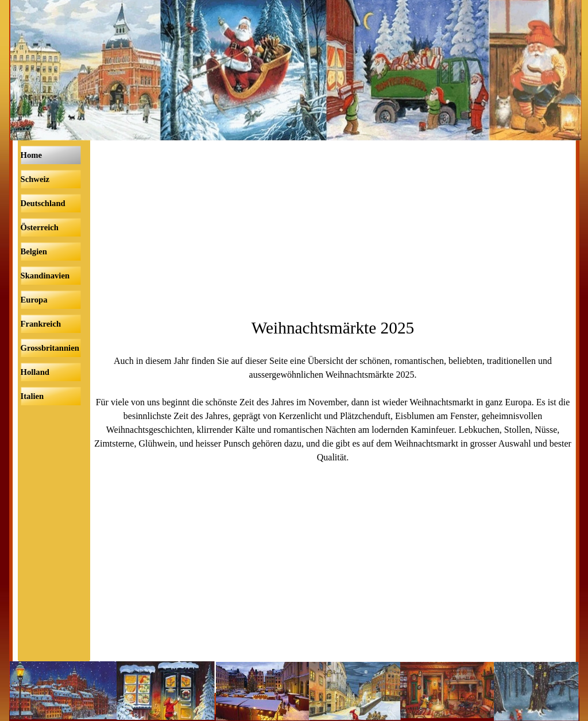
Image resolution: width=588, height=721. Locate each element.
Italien (32, 396)
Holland (35, 372)
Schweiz (35, 179)
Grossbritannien (50, 348)
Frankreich (41, 324)
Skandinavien (45, 276)
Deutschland (43, 203)
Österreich (40, 227)
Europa (34, 300)
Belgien (34, 251)
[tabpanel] (333, 390)
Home (31, 155)
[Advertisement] (333, 229)
